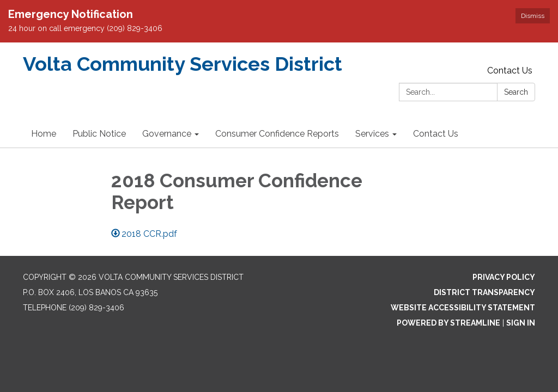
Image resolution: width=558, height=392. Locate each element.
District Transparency (484, 292)
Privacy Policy (504, 277)
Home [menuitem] (44, 134)
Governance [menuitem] (167, 134)
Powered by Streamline (448, 323)
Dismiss (533, 16)
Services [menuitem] (372, 134)
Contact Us (510, 71)
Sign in (521, 323)
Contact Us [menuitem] (436, 134)
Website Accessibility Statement (463, 308)
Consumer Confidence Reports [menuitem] (277, 134)
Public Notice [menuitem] (99, 134)
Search (516, 92)
